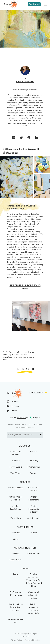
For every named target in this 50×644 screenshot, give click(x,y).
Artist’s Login (34, 518)
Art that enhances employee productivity (34, 609)
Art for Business (15, 488)
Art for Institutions (15, 508)
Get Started (34, 4)
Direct (16, 539)
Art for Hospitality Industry (34, 509)
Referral (34, 533)
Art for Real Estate (34, 489)
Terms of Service (32, 640)
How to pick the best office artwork (16, 607)
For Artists (16, 518)
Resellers (16, 533)
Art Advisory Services (15, 453)
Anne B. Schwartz (25, 82)
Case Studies (34, 553)
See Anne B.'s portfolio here (25, 287)
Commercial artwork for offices (34, 595)
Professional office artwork (15, 594)
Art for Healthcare (34, 498)
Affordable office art (16, 621)
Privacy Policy (16, 640)
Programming (34, 467)
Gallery (16, 553)
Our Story (34, 461)
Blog (15, 574)
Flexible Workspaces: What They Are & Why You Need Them (34, 580)
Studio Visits (15, 560)
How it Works (16, 467)
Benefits (16, 461)
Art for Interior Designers (16, 498)
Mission (34, 451)
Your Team (16, 473)
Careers (34, 473)
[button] (45, 4)
